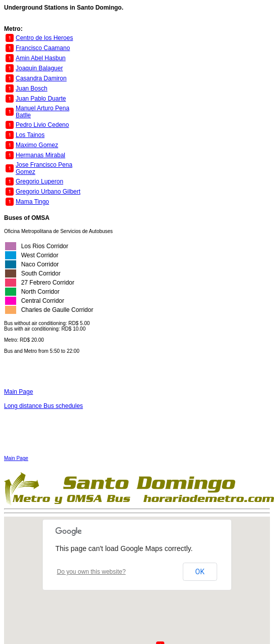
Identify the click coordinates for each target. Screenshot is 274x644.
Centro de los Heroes (44, 38)
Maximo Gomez (37, 145)
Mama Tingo (32, 202)
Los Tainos (30, 135)
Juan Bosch (32, 88)
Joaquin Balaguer (39, 68)
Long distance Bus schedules (43, 406)
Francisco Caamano (43, 48)
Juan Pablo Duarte (41, 99)
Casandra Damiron (41, 78)
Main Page (18, 392)
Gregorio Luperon (39, 181)
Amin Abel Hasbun (41, 58)
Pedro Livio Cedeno (42, 125)
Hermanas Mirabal (40, 155)
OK (200, 572)
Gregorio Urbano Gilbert (48, 192)
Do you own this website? (92, 572)
